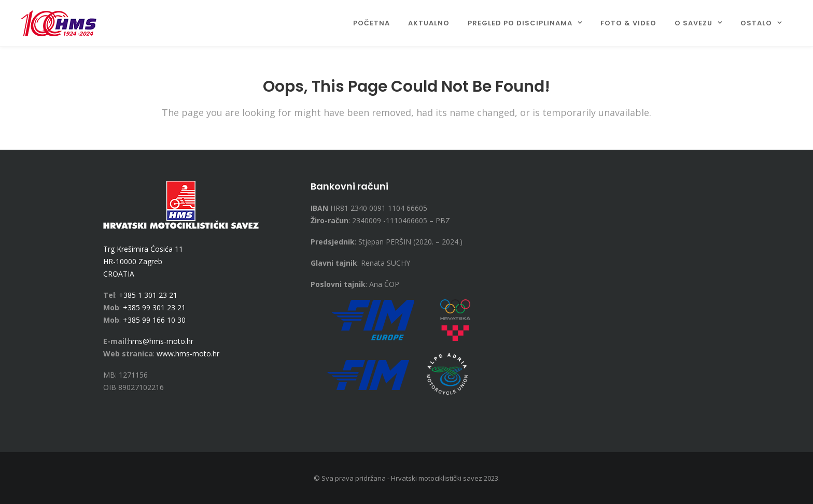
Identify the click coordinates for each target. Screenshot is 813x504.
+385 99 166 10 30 (154, 320)
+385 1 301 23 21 (148, 295)
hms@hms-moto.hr (161, 341)
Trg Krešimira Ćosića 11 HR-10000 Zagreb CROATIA (143, 261)
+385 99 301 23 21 (154, 307)
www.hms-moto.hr (188, 354)
